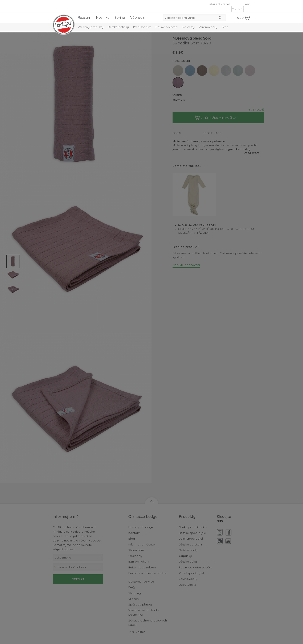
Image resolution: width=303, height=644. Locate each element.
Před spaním (142, 27)
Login (247, 4)
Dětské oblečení (167, 27)
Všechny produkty (91, 27)
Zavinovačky (208, 27)
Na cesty (189, 27)
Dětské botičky (118, 27)
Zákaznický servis (219, 4)
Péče (225, 27)
